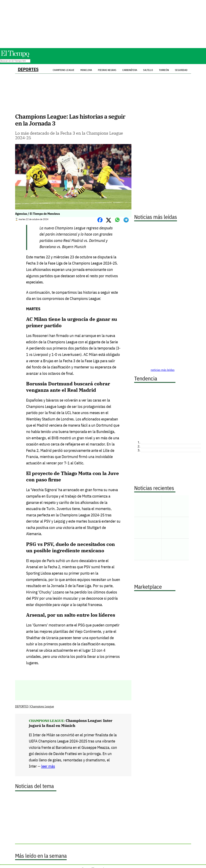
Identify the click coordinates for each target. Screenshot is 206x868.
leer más (48, 766)
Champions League (42, 706)
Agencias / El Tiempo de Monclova (37, 214)
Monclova (86, 70)
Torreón (164, 70)
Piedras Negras (107, 70)
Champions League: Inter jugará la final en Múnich (71, 723)
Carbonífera (130, 70)
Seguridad (181, 70)
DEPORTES (28, 69)
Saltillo (148, 70)
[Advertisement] (103, 24)
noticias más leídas (163, 370)
